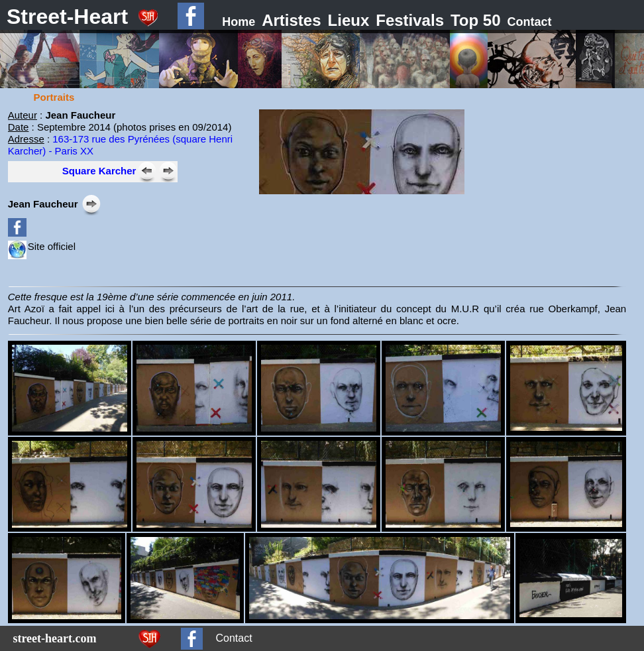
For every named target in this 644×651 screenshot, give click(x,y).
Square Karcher (99, 171)
